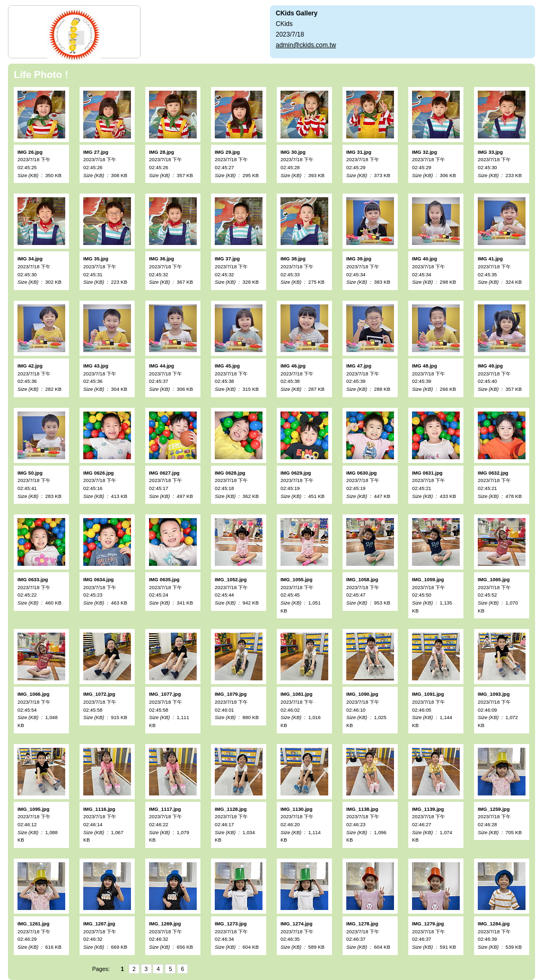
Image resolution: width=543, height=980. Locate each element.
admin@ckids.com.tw (306, 45)
